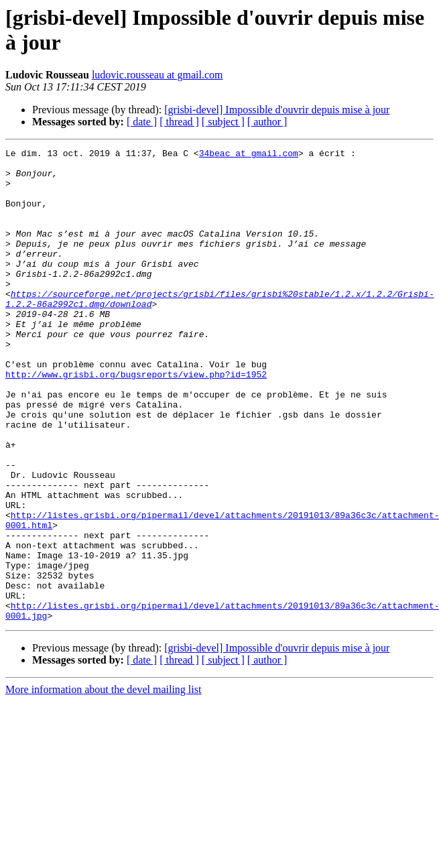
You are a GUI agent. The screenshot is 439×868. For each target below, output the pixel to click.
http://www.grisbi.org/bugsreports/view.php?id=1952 (136, 420)
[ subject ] (223, 122)
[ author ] (267, 122)
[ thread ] (179, 122)
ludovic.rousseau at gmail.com (158, 75)
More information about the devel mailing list (103, 784)
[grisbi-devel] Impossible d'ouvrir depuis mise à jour (277, 110)
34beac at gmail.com (249, 155)
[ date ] (142, 122)
